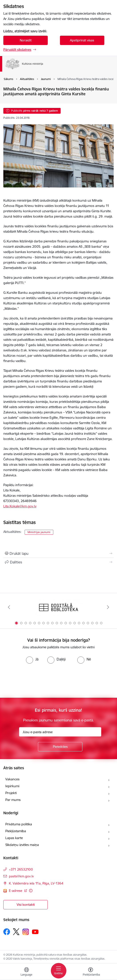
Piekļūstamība (16, 831)
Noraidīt (26, 40)
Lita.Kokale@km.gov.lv (20, 506)
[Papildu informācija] (31, 891)
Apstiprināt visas (82, 40)
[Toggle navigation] (59, 971)
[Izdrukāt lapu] (58, 553)
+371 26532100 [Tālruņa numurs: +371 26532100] (21, 869)
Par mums (13, 800)
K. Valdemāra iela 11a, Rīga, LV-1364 (36, 883)
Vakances (12, 779)
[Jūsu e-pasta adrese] (60, 732)
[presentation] (37, 680)
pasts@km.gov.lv (21, 876)
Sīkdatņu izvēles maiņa (22, 845)
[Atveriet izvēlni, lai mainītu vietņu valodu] (26, 972)
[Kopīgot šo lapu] (58, 562)
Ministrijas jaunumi (39, 532)
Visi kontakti (26, 905)
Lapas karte (14, 838)
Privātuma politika (19, 824)
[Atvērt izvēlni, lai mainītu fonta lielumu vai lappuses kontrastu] (91, 972)
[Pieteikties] (60, 747)
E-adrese (16, 891)
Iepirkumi (12, 786)
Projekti (11, 793)
